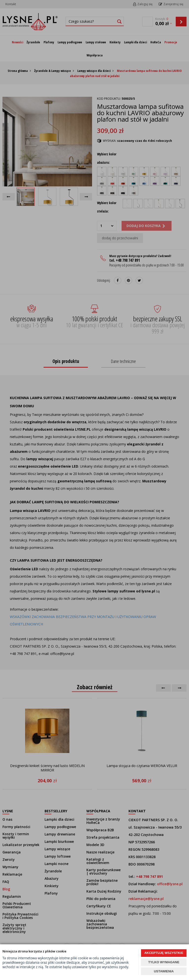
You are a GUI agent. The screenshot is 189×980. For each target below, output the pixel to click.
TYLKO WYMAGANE (164, 962)
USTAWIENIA (164, 971)
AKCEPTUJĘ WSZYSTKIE (164, 953)
